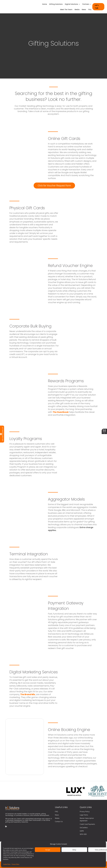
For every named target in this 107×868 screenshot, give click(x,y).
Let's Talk (97, 7)
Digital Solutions (71, 4)
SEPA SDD (83, 834)
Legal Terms (84, 815)
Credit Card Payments (87, 824)
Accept (48, 850)
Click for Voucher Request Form (54, 185)
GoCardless (84, 828)
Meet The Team (66, 10)
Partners (86, 4)
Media (77, 10)
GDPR (82, 831)
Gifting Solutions (56, 4)
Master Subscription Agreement (87, 820)
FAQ (90, 10)
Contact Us (59, 822)
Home (45, 4)
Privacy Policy (15, 864)
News (84, 10)
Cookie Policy (7, 864)
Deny (74, 850)
